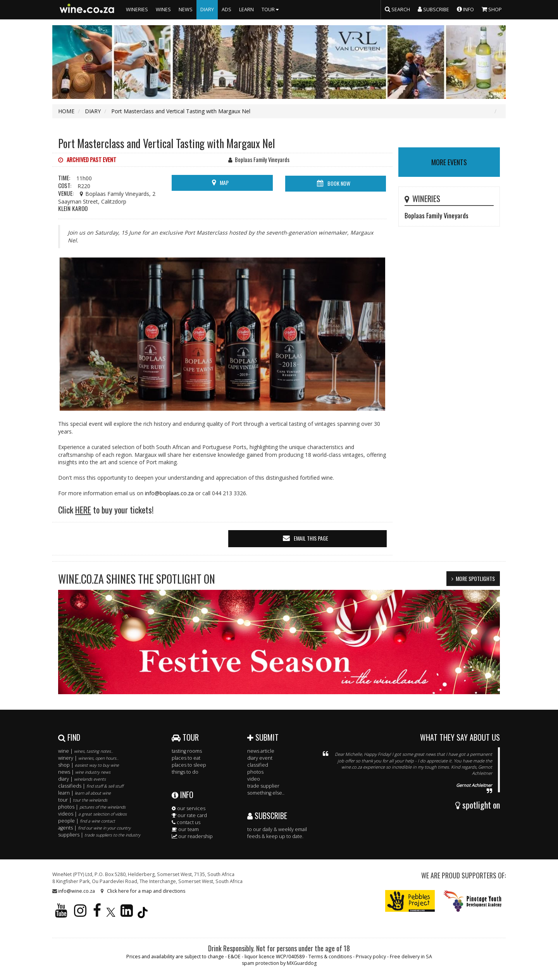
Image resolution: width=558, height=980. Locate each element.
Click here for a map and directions (146, 891)
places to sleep (189, 765)
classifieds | (91, 786)
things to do (185, 772)
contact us (186, 822)
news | (84, 772)
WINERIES (137, 10)
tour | (83, 800)
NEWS (186, 10)
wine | (86, 751)
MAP (224, 182)
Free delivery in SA (411, 957)
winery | (88, 758)
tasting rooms (187, 751)
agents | (94, 828)
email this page (311, 538)
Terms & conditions (330, 957)
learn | (84, 793)
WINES (163, 10)
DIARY (207, 10)
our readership (192, 836)
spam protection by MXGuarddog (279, 963)
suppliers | (99, 835)
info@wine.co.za (77, 891)
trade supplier (263, 786)
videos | (92, 814)
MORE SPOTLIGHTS (475, 578)
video (254, 779)
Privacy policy (371, 957)
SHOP (492, 9)
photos (255, 772)
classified (258, 765)
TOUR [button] (271, 10)
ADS (226, 10)
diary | (82, 779)
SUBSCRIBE (267, 816)
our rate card (189, 815)
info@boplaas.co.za (169, 493)
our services (189, 808)
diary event (260, 758)
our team (185, 829)
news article (261, 751)
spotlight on (478, 805)
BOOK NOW (339, 183)
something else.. (266, 793)
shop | (89, 765)
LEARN (246, 10)
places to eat (186, 758)
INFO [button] (465, 9)
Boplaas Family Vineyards (437, 215)
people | (87, 821)
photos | (92, 807)
